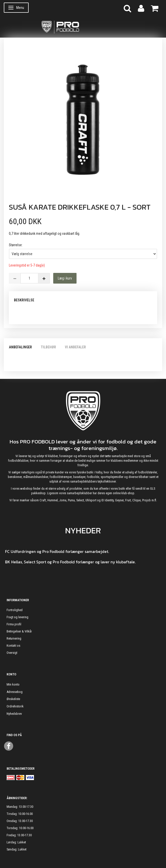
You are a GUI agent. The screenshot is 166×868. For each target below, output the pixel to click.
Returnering (14, 638)
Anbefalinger (20, 347)
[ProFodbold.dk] (83, 27)
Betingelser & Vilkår (19, 631)
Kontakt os (13, 646)
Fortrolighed (15, 610)
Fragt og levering (17, 617)
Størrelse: (16, 245)
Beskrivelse (24, 300)
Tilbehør (48, 347)
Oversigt (12, 653)
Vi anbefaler (75, 347)
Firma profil (14, 624)
